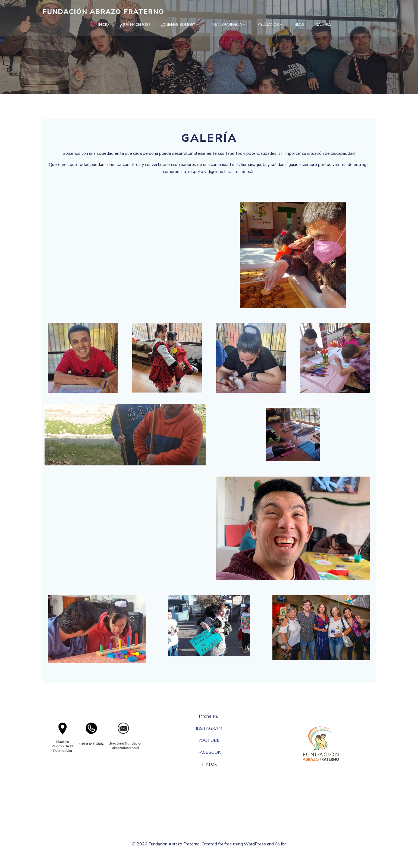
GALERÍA (323, 25)
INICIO (104, 25)
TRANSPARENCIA (229, 25)
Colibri (281, 852)
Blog (300, 25)
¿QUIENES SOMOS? (180, 25)
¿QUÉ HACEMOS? (135, 25)
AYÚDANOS (271, 25)
